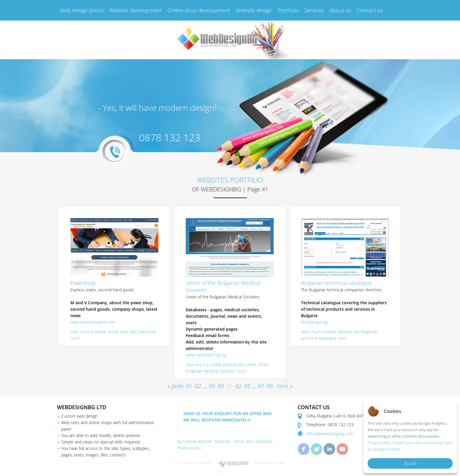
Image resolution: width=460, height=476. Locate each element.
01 (189, 386)
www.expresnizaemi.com (93, 322)
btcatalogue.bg (314, 322)
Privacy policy (189, 448)
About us (340, 10)
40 (221, 386)
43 (247, 386)
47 (261, 386)
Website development (136, 10)
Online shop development (199, 10)
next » (285, 386)
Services (314, 10)
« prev (175, 386)
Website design (254, 10)
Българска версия (194, 441)
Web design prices (82, 10)
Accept (410, 463)
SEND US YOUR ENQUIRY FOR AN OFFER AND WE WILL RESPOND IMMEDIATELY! (228, 417)
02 (198, 386)
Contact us (370, 10)
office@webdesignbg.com (330, 434)
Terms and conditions (253, 441)
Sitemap (222, 441)
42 (238, 386)
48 (270, 386)
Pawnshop (83, 283)
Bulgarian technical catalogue (336, 283)
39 (212, 386)
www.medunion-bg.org (206, 355)
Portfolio (288, 10)
